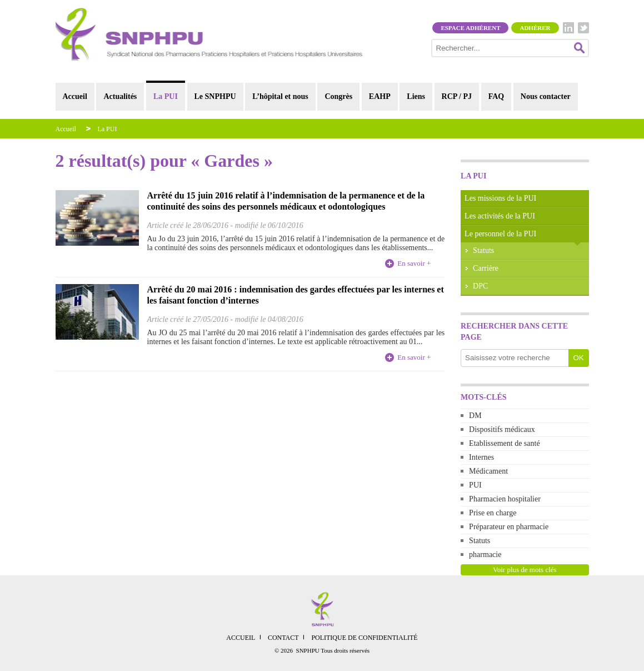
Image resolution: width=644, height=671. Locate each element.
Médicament (488, 471)
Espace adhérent (470, 28)
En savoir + (414, 263)
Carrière (486, 268)
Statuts (483, 250)
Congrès (338, 96)
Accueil (75, 96)
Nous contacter (546, 96)
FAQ (496, 96)
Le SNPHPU (215, 96)
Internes (481, 457)
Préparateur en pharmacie (509, 527)
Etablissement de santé (505, 443)
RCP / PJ (457, 96)
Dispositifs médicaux (502, 429)
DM (475, 416)
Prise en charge (493, 513)
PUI (475, 485)
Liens (416, 96)
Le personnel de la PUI (500, 234)
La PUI (166, 96)
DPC (480, 286)
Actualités (120, 96)
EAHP (380, 96)
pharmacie (485, 555)
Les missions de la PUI (500, 198)
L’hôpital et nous (280, 96)
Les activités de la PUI (500, 216)
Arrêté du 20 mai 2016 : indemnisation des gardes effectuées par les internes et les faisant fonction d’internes (296, 295)
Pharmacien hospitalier (505, 499)
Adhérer (535, 28)
